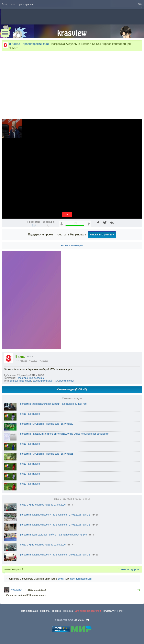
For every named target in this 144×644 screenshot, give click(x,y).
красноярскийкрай (43, 381)
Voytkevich (17, 590)
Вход (5, 4)
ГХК (56, 381)
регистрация (26, 4)
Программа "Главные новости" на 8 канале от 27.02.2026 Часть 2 (54, 525)
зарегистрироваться (81, 579)
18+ (140, 4)
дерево (136, 569)
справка (56, 611)
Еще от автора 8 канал (72, 499)
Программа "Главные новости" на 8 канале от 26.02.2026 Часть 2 (54, 555)
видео (24, 360)
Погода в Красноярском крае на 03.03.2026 (42, 505)
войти (61, 579)
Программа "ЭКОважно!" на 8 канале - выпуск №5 (46, 454)
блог (121, 611)
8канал (14, 381)
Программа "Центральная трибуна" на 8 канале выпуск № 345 (53, 535)
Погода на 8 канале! (29, 414)
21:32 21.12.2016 (37, 590)
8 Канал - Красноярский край (29, 44)
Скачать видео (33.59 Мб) (72, 389)
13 (34, 225)
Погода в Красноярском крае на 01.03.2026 (42, 545)
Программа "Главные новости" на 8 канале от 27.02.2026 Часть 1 (54, 515)
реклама (68, 611)
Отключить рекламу (102, 235)
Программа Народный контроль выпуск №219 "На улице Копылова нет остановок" (64, 434)
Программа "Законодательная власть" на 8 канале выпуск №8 (53, 404)
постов (34, 360)
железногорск (67, 381)
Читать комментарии (72, 245)
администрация (29, 611)
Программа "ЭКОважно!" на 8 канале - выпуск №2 (46, 424)
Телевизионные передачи (30, 378)
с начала (123, 569)
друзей (45, 360)
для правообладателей (88, 611)
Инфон (79, 620)
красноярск (25, 381)
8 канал (21, 357)
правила (45, 611)
